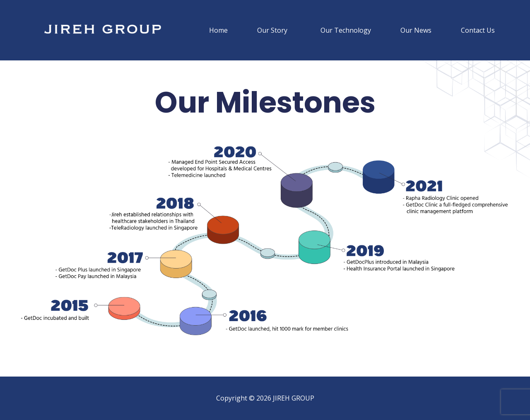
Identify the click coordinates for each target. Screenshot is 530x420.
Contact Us (478, 30)
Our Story (272, 30)
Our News (416, 30)
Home (218, 30)
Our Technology (346, 30)
